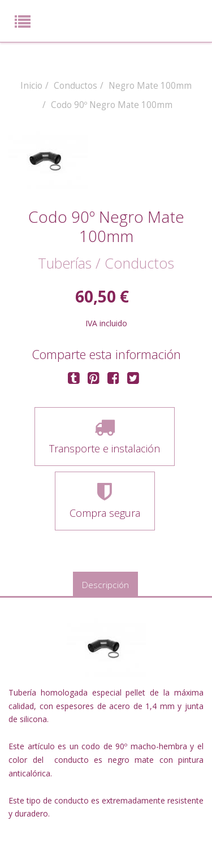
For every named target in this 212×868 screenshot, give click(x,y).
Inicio (31, 86)
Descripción (105, 585)
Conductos (75, 86)
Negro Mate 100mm (150, 86)
